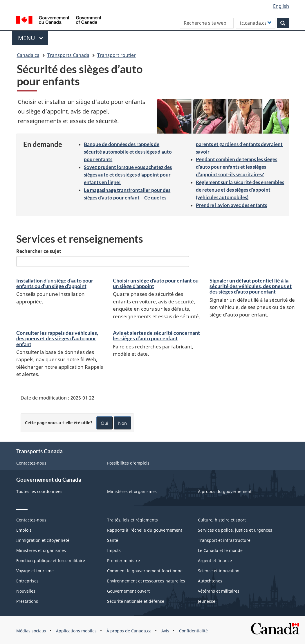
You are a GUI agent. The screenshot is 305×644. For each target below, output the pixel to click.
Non (122, 423)
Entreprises (27, 581)
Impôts (114, 550)
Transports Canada (68, 55)
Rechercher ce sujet (39, 251)
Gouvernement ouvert (128, 591)
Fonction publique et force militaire (51, 561)
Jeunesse (207, 601)
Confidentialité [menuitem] (193, 631)
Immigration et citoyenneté (43, 540)
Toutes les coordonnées (39, 491)
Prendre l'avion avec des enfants (231, 205)
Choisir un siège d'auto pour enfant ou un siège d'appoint (156, 283)
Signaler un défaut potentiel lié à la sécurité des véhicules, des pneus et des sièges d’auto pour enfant (251, 286)
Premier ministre (123, 561)
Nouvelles (26, 591)
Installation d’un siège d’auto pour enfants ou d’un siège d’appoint (55, 283)
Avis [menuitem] (165, 631)
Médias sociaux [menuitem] (31, 631)
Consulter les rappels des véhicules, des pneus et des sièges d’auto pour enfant (57, 339)
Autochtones (210, 581)
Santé (113, 540)
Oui (104, 423)
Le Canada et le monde (220, 550)
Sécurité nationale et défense (136, 601)
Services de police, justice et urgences (235, 530)
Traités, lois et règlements (132, 520)
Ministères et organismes (132, 491)
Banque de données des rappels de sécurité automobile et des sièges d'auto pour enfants (128, 152)
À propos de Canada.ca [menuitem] (129, 631)
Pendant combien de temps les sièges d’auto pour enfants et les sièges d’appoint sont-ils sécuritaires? (237, 167)
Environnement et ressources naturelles (146, 581)
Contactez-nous (31, 463)
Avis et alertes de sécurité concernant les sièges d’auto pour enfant (156, 336)
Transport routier (117, 55)
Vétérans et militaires (219, 591)
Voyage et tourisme (35, 571)
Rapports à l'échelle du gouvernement (145, 530)
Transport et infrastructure (224, 540)
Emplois (24, 530)
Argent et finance (215, 561)
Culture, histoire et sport (222, 520)
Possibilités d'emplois (128, 463)
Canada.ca (28, 55)
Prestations (27, 601)
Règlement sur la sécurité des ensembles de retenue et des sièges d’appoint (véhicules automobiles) (240, 190)
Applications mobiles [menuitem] (76, 631)
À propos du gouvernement (225, 491)
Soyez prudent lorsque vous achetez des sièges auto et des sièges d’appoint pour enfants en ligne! (128, 175)
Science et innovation (219, 571)
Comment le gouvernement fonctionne (145, 571)
